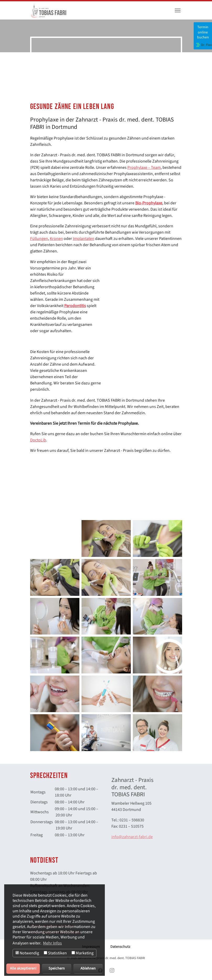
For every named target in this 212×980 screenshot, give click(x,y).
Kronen (56, 239)
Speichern (57, 968)
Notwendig (27, 953)
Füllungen (39, 239)
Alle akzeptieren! (23, 968)
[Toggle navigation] (178, 10)
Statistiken (55, 953)
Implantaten (84, 239)
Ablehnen (88, 968)
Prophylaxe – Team (144, 168)
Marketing (83, 953)
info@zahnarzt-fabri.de (132, 837)
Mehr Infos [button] (52, 943)
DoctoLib (38, 440)
